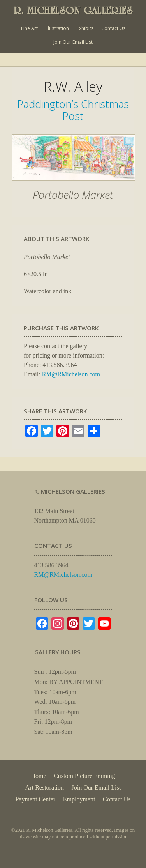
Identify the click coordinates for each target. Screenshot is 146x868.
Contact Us (113, 28)
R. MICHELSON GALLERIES (73, 11)
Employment (79, 799)
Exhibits (85, 28)
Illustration (57, 28)
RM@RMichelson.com (71, 374)
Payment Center (35, 799)
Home (38, 776)
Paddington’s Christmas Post (73, 110)
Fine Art (29, 28)
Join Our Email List (73, 42)
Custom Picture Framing (84, 776)
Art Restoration (45, 787)
